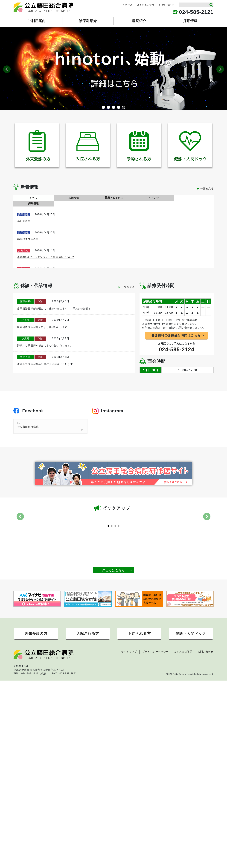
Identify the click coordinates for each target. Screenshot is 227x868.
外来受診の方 (36, 655)
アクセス (127, 5)
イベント (153, 198)
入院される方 (88, 655)
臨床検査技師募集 (28, 233)
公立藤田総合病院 (28, 421)
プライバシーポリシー (155, 674)
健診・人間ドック (191, 655)
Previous (7, 69)
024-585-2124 (177, 344)
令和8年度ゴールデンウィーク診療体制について (46, 251)
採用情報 (194, 198)
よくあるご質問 (146, 5)
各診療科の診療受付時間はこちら (176, 330)
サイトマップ (129, 674)
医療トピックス (113, 198)
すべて (33, 198)
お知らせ (73, 198)
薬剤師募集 (24, 215)
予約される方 (139, 655)
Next (220, 69)
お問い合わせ (167, 5)
